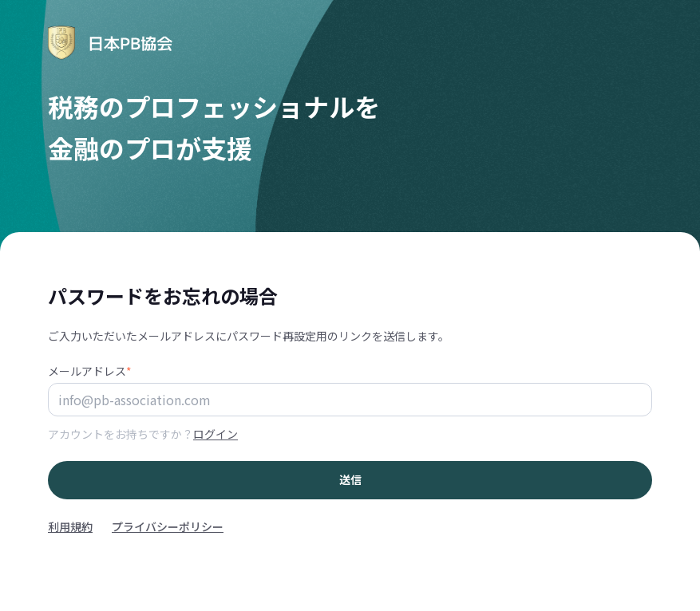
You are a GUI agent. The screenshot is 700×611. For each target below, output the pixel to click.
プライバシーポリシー (168, 526)
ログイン (216, 434)
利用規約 (70, 526)
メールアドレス (90, 371)
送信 (350, 479)
